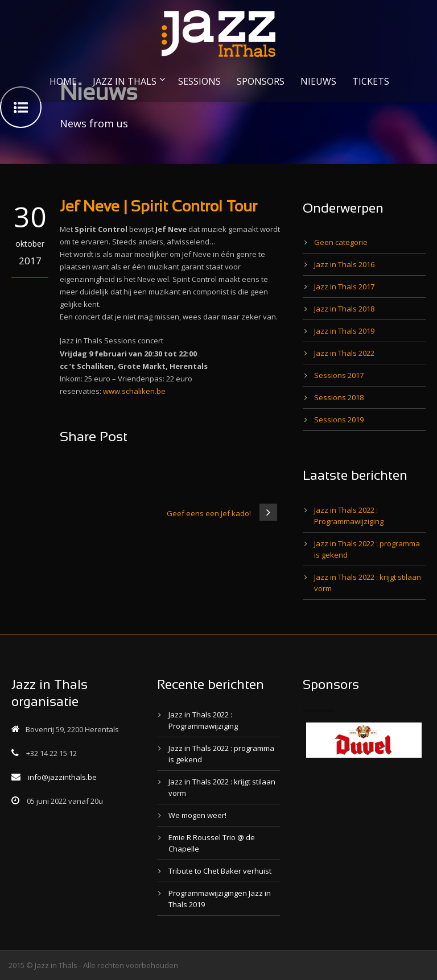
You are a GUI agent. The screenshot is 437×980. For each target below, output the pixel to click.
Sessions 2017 (339, 375)
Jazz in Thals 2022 (344, 353)
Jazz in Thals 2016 (344, 264)
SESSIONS (199, 81)
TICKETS (371, 81)
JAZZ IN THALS (125, 81)
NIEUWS (318, 81)
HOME (63, 81)
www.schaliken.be (134, 391)
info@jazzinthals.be (62, 777)
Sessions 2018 (339, 397)
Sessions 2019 (339, 420)
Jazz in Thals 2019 (344, 331)
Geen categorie (341, 242)
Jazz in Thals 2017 (344, 286)
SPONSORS (261, 81)
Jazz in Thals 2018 (344, 309)
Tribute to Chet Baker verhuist (220, 871)
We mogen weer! (197, 815)
